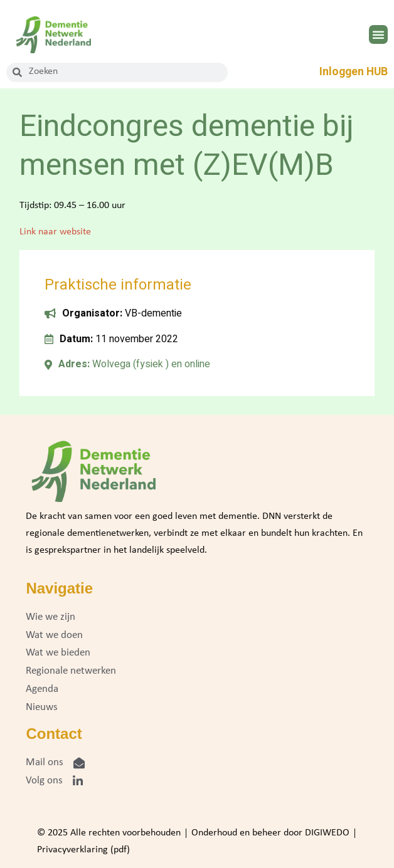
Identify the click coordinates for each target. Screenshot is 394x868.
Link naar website (55, 232)
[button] (378, 34)
